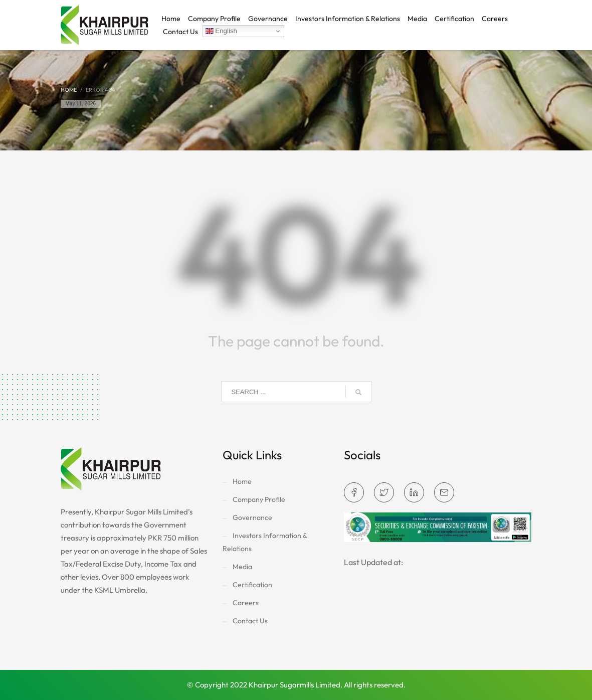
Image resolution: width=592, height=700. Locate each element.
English (221, 31)
